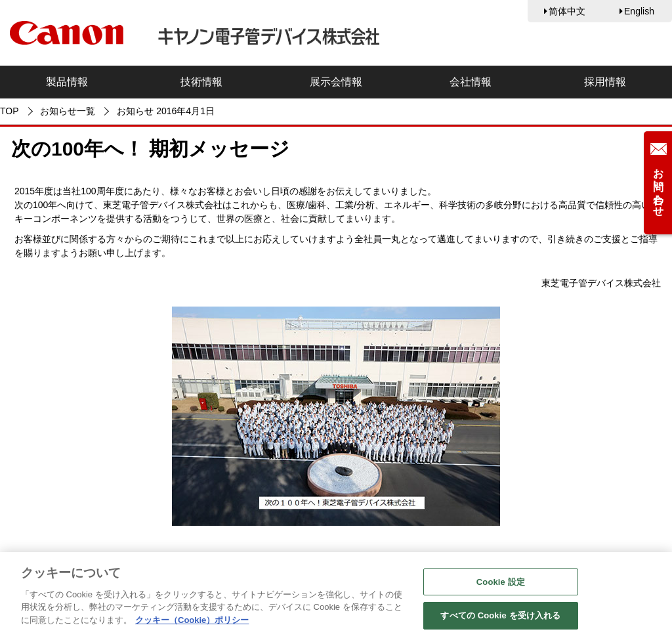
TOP (10, 111)
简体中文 (567, 11)
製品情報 (67, 82)
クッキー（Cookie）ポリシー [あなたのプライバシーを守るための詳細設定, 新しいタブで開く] (192, 623)
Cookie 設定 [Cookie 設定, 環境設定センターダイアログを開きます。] (501, 585)
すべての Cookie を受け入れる (500, 619)
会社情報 (471, 82)
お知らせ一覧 (68, 111)
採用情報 (605, 82)
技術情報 (201, 82)
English (639, 11)
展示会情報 (336, 82)
